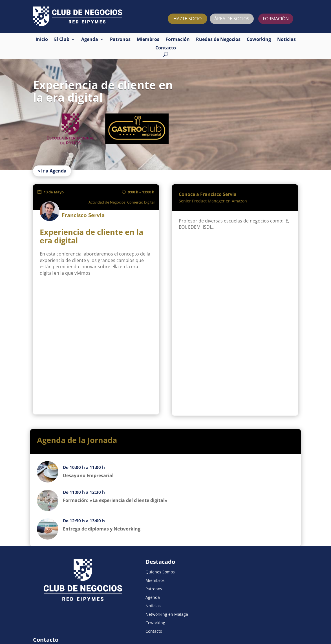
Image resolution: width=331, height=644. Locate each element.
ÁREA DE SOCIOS (232, 19)
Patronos (120, 40)
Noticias (286, 40)
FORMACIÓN (276, 19)
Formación (178, 40)
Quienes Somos (141, 542)
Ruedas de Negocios (218, 40)
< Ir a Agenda (52, 139)
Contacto (166, 48)
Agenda (90, 40)
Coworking (259, 40)
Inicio (42, 40)
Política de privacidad (70, 624)
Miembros (148, 40)
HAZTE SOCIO (187, 19)
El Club (62, 40)
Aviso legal (41, 624)
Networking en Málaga (148, 585)
